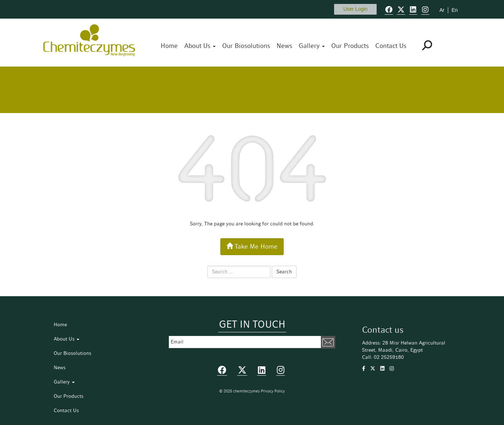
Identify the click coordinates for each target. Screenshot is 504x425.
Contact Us (391, 46)
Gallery (312, 46)
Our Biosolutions (246, 46)
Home (169, 46)
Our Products (350, 46)
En (454, 10)
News (284, 46)
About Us (200, 46)
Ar (442, 10)
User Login (356, 9)
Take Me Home (252, 246)
